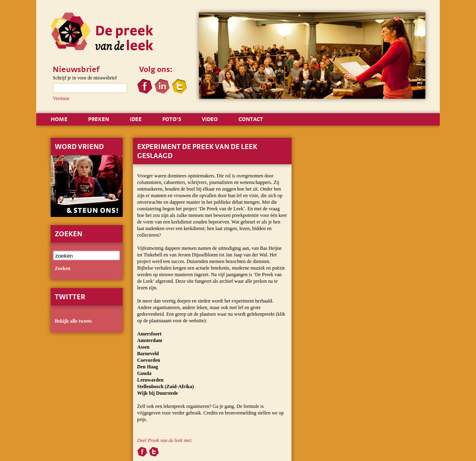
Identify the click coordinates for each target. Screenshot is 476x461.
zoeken (63, 268)
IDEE (136, 119)
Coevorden (149, 360)
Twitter (70, 297)
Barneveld (148, 354)
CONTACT (251, 119)
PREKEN (99, 119)
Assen (143, 347)
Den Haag (148, 367)
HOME (59, 119)
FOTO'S (172, 119)
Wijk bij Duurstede (157, 393)
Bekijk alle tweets (73, 321)
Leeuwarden (150, 380)
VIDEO (210, 119)
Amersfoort (149, 334)
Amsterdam (150, 340)
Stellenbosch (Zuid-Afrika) (166, 386)
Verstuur (61, 98)
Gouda (144, 373)
